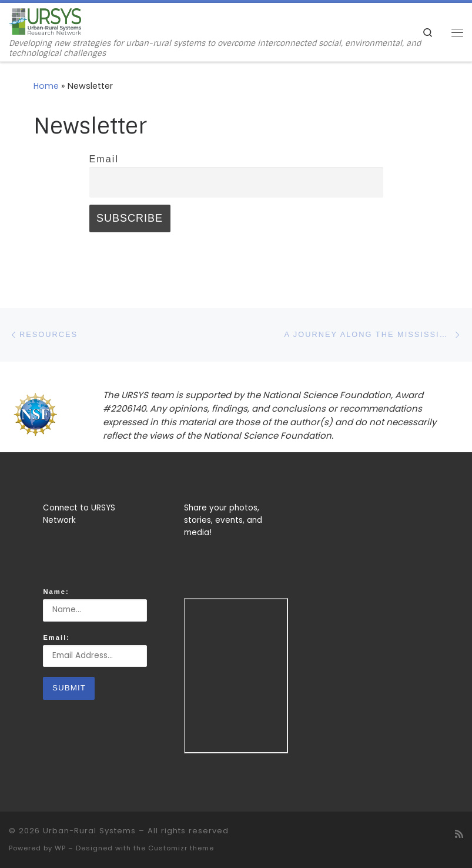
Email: (56, 637)
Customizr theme (181, 848)
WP (60, 848)
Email (104, 159)
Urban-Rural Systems (89, 831)
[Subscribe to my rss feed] (459, 834)
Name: (56, 592)
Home (46, 86)
